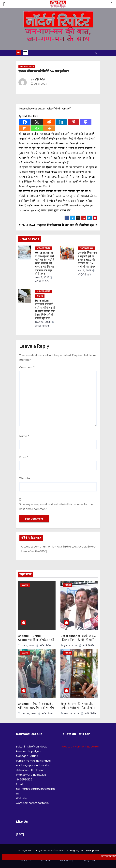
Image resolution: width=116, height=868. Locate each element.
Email (24, 457)
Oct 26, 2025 (43, 322)
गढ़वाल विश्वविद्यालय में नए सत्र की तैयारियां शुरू (67, 225)
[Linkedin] (61, 122)
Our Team (45, 860)
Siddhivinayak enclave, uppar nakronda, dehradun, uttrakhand (34, 765)
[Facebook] (25, 122)
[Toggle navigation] (25, 53)
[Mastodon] (86, 122)
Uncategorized (27, 67)
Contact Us (26, 860)
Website (25, 478)
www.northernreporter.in (32, 803)
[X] (37, 122)
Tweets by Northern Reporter (80, 747)
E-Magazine (88, 860)
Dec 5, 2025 (42, 277)
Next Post (27, 225)
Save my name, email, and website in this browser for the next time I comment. (56, 507)
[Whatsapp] (37, 128)
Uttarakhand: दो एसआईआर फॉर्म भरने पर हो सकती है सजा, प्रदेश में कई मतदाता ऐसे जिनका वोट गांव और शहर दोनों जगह (45, 263)
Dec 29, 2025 (29, 713)
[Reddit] (49, 122)
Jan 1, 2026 (28, 646)
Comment (27, 367)
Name (24, 436)
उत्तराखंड (40, 296)
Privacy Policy (66, 860)
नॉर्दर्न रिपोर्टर (40, 80)
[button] (96, 53)
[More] (49, 128)
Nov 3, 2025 (85, 271)
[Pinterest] (73, 122)
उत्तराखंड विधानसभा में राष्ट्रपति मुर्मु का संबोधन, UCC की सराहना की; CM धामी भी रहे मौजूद (88, 260)
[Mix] (25, 128)
